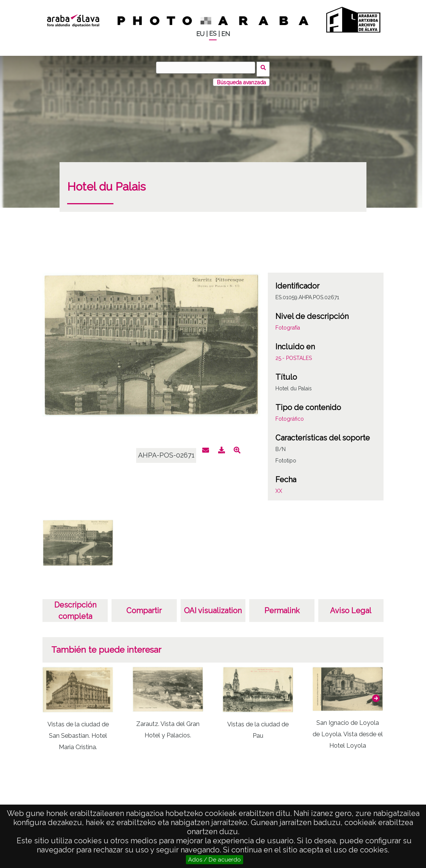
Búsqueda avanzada (241, 79)
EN (226, 34)
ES (213, 34)
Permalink (282, 608)
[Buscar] (207, 68)
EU (200, 34)
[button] (376, 695)
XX (279, 488)
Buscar (265, 67)
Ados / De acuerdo (215, 860)
